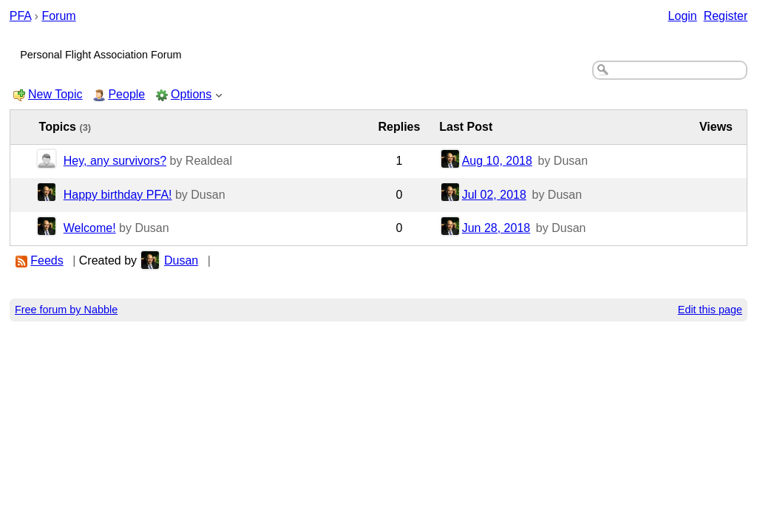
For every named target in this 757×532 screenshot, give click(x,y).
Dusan (181, 260)
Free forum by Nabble (66, 310)
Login (683, 16)
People (126, 94)
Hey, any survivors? (115, 161)
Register (726, 16)
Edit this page (710, 310)
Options (191, 94)
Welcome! (90, 228)
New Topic (55, 94)
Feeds (47, 260)
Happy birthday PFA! (118, 195)
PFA (20, 16)
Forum (58, 16)
